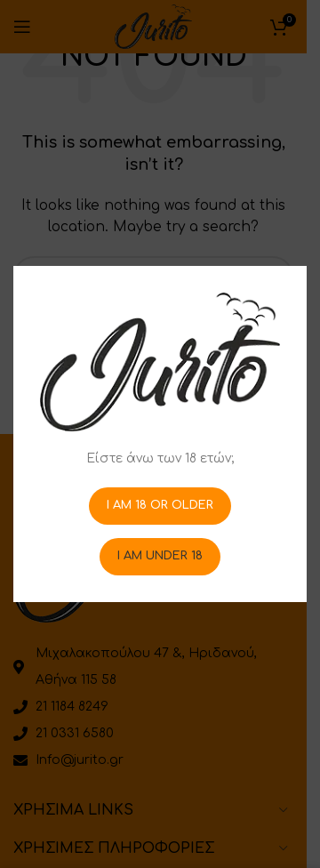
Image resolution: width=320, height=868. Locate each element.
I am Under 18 (160, 556)
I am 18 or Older (160, 505)
